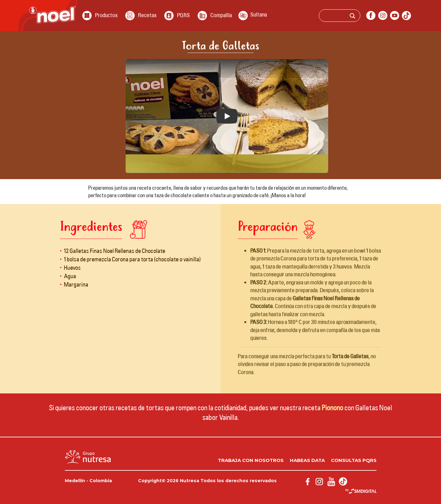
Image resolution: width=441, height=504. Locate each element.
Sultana (259, 14)
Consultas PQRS (354, 460)
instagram (383, 16)
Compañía (221, 15)
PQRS (183, 15)
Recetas (147, 15)
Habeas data (307, 460)
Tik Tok (406, 16)
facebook (371, 16)
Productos (106, 15)
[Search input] (348, 17)
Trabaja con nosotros (251, 460)
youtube (395, 16)
